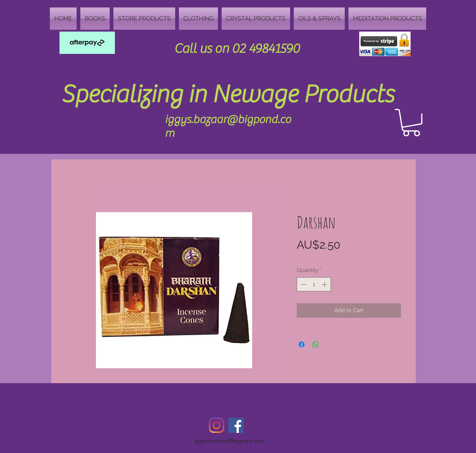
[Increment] (325, 284)
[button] (411, 123)
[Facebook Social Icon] (236, 425)
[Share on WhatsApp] (316, 344)
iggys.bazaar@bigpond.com (229, 441)
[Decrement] (303, 284)
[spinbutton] (314, 284)
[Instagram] (217, 425)
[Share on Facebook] (302, 344)
